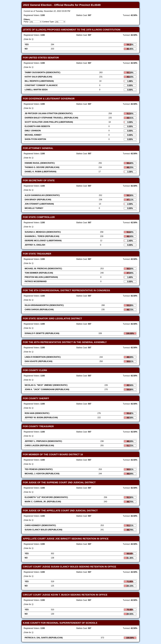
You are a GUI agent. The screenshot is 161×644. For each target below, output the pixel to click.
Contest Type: (48, 22)
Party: (26, 22)
